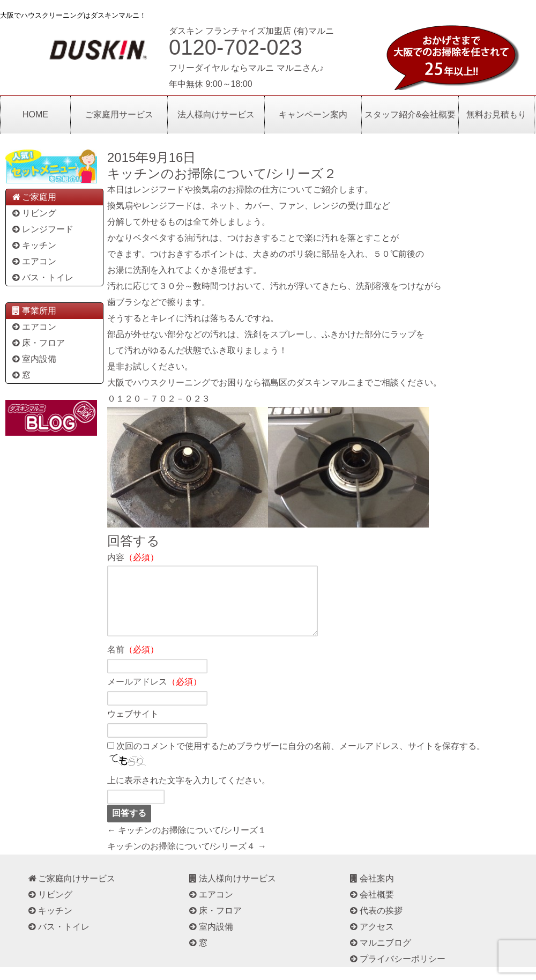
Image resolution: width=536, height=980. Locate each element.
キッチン (33, 245)
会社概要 (371, 907)
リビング (33, 213)
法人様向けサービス (216, 114)
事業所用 (33, 311)
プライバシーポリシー (397, 972)
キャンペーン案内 (313, 114)
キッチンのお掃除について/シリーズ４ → (187, 859)
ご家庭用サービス (119, 114)
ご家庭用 (33, 197)
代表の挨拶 (375, 923)
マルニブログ (380, 956)
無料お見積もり (496, 114)
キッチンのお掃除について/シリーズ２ (222, 173)
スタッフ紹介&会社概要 (410, 114)
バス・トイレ (42, 277)
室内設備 (33, 359)
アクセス (371, 940)
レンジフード (42, 229)
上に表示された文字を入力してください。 (189, 793)
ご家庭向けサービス (71, 891)
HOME (35, 114)
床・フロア (38, 343)
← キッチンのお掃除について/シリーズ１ (187, 843)
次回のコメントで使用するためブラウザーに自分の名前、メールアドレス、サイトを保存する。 (301, 759)
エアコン (33, 261)
